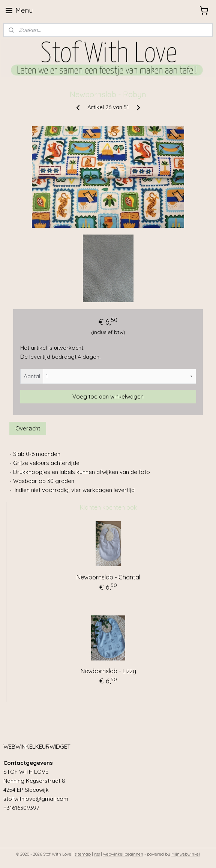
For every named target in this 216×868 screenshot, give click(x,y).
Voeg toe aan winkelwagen (108, 396)
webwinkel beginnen (123, 854)
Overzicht (28, 428)
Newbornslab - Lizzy (108, 671)
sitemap (83, 854)
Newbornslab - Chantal (108, 577)
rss (97, 854)
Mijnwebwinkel (186, 854)
